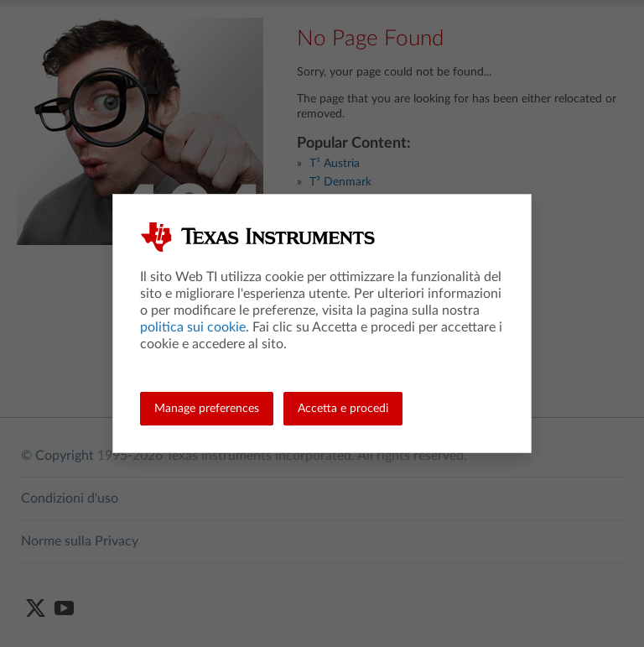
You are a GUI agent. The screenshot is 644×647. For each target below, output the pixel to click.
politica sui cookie (193, 327)
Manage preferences (207, 409)
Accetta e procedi (343, 409)
